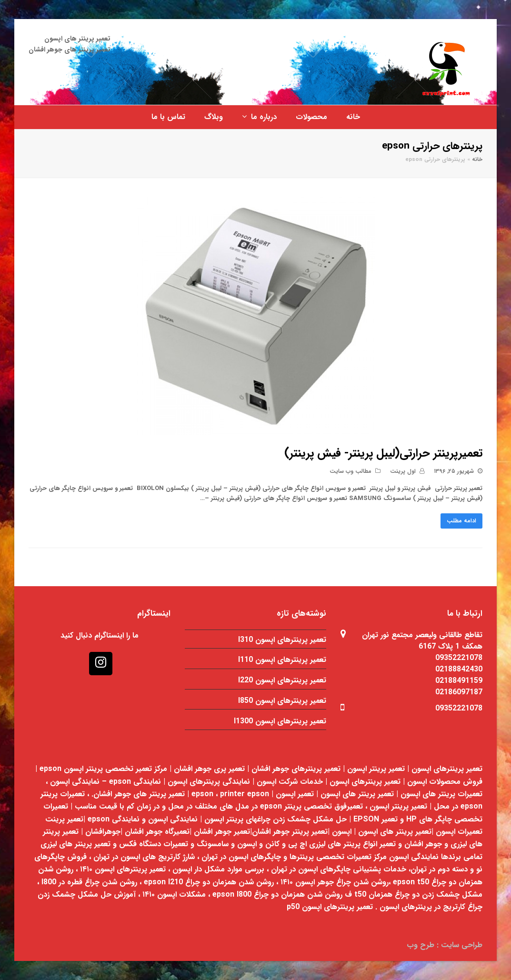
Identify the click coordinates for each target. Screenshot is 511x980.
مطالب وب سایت (351, 471)
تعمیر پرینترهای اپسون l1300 (280, 721)
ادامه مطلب (461, 521)
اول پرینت (403, 471)
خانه (477, 160)
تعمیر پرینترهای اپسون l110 (282, 660)
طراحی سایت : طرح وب (445, 945)
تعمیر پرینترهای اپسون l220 (282, 680)
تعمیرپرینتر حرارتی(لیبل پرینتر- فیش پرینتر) (383, 453)
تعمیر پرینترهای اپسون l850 (282, 701)
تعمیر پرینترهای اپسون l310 (282, 640)
